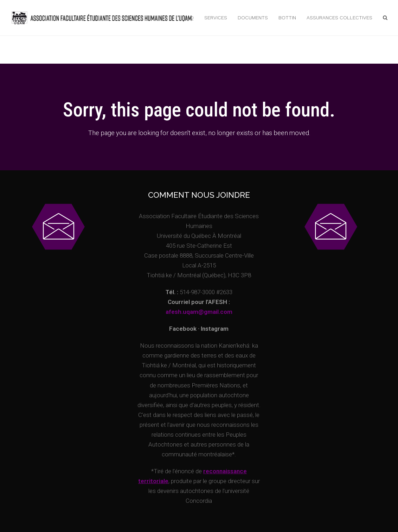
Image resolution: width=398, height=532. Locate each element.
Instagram (215, 329)
